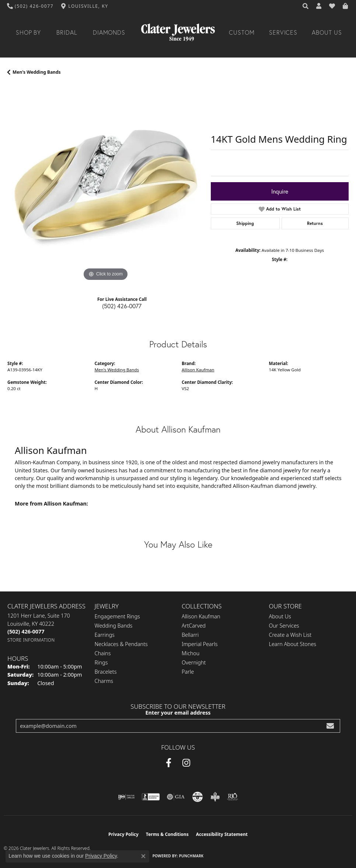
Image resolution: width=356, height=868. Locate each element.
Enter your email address (178, 713)
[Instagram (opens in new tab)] (186, 763)
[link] (30, 6)
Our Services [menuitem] (284, 626)
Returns (315, 223)
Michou (191, 653)
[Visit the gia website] (176, 797)
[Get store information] (31, 640)
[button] (306, 6)
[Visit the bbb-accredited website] (151, 797)
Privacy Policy (123, 834)
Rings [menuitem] (101, 662)
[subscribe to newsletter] (330, 726)
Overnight (194, 662)
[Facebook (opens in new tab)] (169, 763)
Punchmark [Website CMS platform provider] (191, 856)
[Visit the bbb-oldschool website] (215, 797)
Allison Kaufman (198, 370)
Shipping (245, 223)
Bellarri (190, 635)
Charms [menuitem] (104, 681)
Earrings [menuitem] (105, 635)
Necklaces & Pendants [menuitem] (121, 644)
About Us (327, 32)
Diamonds (109, 32)
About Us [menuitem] (280, 616)
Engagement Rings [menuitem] (117, 616)
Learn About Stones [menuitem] (293, 644)
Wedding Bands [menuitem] (114, 626)
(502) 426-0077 (122, 306)
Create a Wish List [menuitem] (290, 635)
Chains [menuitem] (103, 653)
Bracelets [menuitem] (106, 672)
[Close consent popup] (143, 856)
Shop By (29, 32)
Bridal (67, 32)
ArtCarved (194, 626)
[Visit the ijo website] (126, 797)
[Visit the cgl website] (198, 797)
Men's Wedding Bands (37, 72)
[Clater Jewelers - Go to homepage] (178, 32)
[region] (105, 185)
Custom (242, 32)
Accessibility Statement (222, 834)
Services (283, 32)
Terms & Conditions (167, 834)
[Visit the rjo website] (233, 797)
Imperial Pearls (200, 644)
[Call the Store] (26, 631)
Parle (188, 672)
